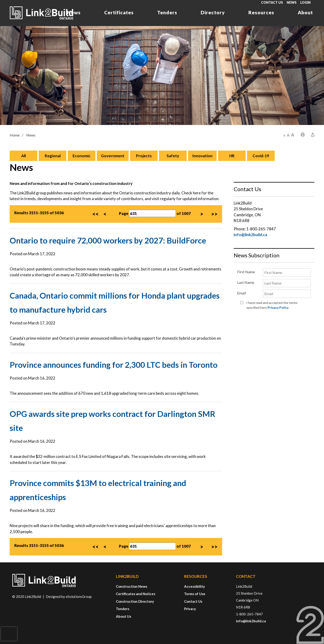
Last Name (246, 283)
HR (232, 156)
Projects (144, 156)
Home (15, 135)
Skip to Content (0, 0)
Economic (82, 156)
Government (113, 156)
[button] (284, 135)
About (305, 12)
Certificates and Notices (136, 594)
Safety (173, 156)
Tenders (167, 12)
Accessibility (194, 586)
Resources (261, 12)
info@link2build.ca (250, 235)
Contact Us (272, 2)
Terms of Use (195, 594)
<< (95, 214)
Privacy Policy (278, 307)
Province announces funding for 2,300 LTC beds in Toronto (114, 365)
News (292, 2)
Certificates (119, 12)
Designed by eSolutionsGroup (69, 597)
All (24, 156)
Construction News (132, 586)
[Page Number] (152, 214)
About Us (124, 616)
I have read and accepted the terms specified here (272, 305)
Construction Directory (135, 601)
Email (242, 293)
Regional (53, 156)
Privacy (190, 609)
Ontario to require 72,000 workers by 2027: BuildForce (108, 240)
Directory (213, 12)
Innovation (202, 156)
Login (305, 2)
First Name (246, 272)
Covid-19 (261, 156)
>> (214, 214)
